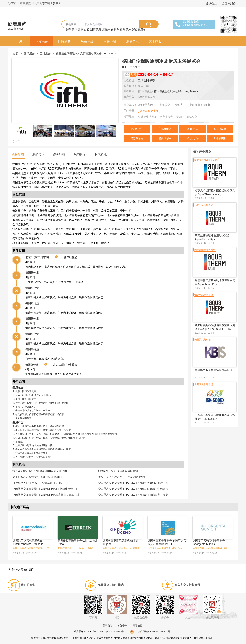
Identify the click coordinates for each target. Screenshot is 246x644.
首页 (14, 3)
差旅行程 (137, 138)
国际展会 (42, 41)
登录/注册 (212, 3)
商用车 (142, 30)
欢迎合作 (122, 626)
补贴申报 (220, 138)
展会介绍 (18, 154)
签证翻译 (165, 138)
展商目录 (193, 129)
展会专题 (87, 41)
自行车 (115, 30)
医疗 (74, 30)
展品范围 (38, 154)
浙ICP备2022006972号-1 (113, 632)
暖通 (153, 81)
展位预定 (137, 129)
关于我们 (155, 41)
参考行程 (59, 154)
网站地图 (137, 626)
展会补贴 (110, 41)
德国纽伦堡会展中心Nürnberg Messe (176, 91)
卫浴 (141, 81)
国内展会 (64, 41)
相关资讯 (101, 154)
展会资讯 (132, 41)
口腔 (87, 30)
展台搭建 (220, 129)
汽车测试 (131, 30)
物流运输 (193, 138)
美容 (68, 30)
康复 (81, 30)
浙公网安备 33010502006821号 (150, 632)
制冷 (147, 81)
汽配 (99, 30)
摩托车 (106, 30)
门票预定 (165, 129)
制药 (93, 30)
